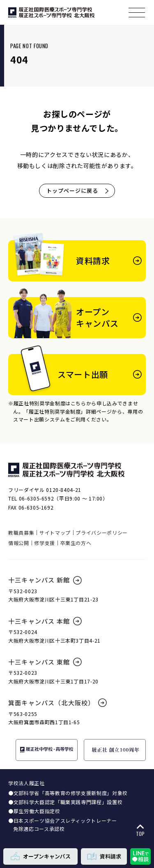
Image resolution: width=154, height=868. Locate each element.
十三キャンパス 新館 (45, 580)
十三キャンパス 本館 (45, 621)
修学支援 (45, 543)
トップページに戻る (78, 191)
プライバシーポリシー (102, 532)
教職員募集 (21, 532)
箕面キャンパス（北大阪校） (57, 703)
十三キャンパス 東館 (45, 662)
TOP (140, 830)
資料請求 (104, 856)
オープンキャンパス (41, 856)
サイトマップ (55, 532)
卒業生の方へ (76, 543)
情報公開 (19, 543)
